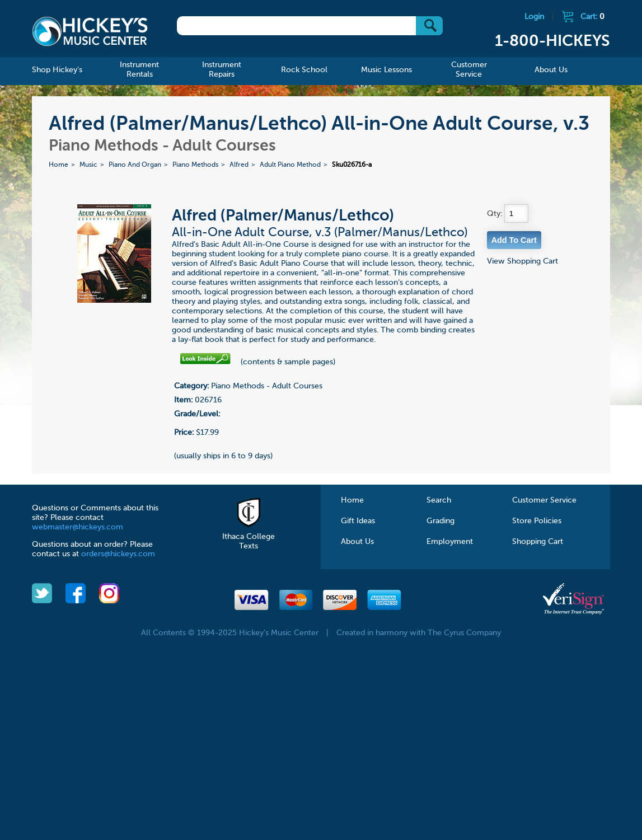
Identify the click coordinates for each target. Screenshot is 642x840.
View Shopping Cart (522, 261)
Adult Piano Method (290, 165)
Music (88, 165)
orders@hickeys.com (118, 554)
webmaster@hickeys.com (78, 527)
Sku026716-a (352, 165)
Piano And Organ (135, 165)
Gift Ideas (358, 521)
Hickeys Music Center (90, 31)
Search (439, 500)
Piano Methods (195, 165)
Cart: (592, 17)
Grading (441, 521)
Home (58, 165)
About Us (357, 542)
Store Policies (537, 521)
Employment (450, 542)
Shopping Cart (538, 542)
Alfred (239, 165)
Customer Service (544, 500)
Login (534, 17)
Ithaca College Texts (249, 537)
